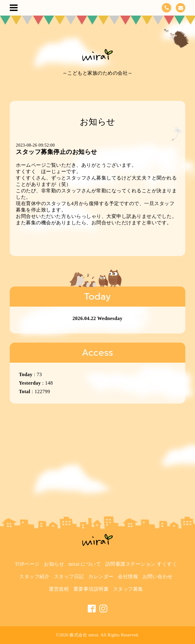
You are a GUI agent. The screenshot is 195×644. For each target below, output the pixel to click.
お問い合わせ (158, 576)
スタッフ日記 (69, 576)
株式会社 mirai (84, 635)
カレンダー (101, 576)
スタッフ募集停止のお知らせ (57, 152)
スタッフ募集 (128, 589)
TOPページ (27, 564)
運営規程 (59, 589)
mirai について (85, 564)
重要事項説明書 (91, 589)
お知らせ (54, 564)
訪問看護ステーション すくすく (141, 564)
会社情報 (128, 576)
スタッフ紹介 (34, 576)
